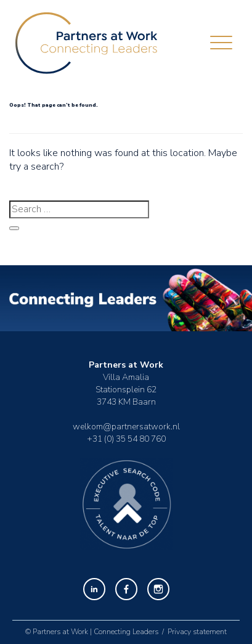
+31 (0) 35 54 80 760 (126, 439)
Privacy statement (197, 632)
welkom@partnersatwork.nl (126, 427)
